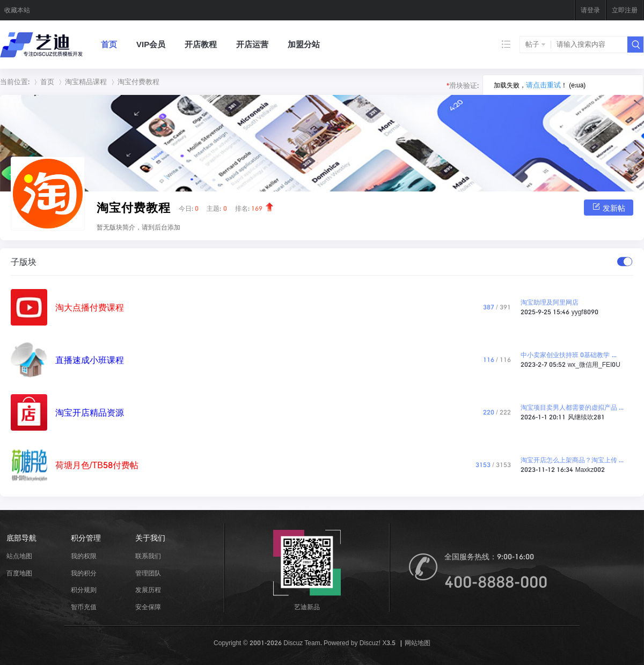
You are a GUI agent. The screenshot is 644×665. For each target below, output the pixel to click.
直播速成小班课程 (90, 360)
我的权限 (84, 556)
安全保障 (148, 607)
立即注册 (625, 10)
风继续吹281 (586, 417)
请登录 (590, 10)
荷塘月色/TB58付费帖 (97, 465)
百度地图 (19, 573)
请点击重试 (543, 85)
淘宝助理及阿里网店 (550, 302)
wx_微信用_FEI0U (594, 364)
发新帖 (609, 207)
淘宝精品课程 (86, 82)
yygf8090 (585, 312)
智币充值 (84, 607)
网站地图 (418, 643)
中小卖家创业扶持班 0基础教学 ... (569, 355)
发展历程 (148, 590)
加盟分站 (304, 44)
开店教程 (201, 44)
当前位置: (15, 82)
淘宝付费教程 (138, 82)
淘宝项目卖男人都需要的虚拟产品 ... (572, 407)
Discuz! (370, 643)
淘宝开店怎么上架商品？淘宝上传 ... (572, 460)
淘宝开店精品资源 (90, 412)
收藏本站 (17, 10)
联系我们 (148, 556)
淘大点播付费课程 (90, 307)
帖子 (532, 44)
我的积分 (84, 573)
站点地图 (19, 556)
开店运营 (252, 44)
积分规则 (84, 590)
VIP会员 (151, 44)
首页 (109, 44)
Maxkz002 (590, 470)
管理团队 (148, 573)
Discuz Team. (302, 643)
